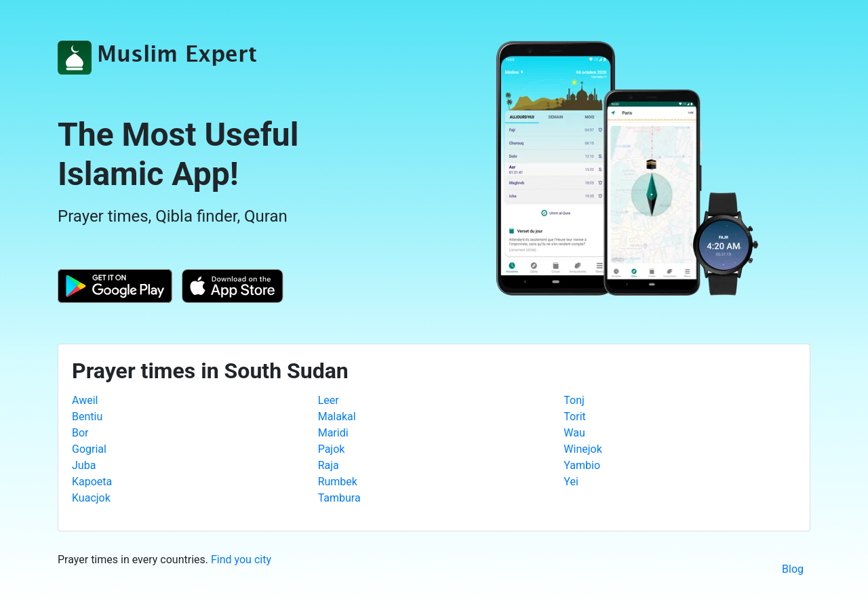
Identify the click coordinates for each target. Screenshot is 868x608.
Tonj (574, 400)
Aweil (85, 400)
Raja (329, 465)
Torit (574, 417)
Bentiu (87, 417)
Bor (80, 433)
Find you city (241, 560)
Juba (84, 465)
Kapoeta (92, 482)
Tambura (339, 498)
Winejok (583, 449)
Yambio (582, 465)
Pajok (332, 449)
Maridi (333, 433)
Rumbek (338, 482)
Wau (574, 433)
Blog (793, 569)
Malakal (337, 417)
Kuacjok (91, 498)
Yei (571, 482)
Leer (329, 400)
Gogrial (89, 449)
